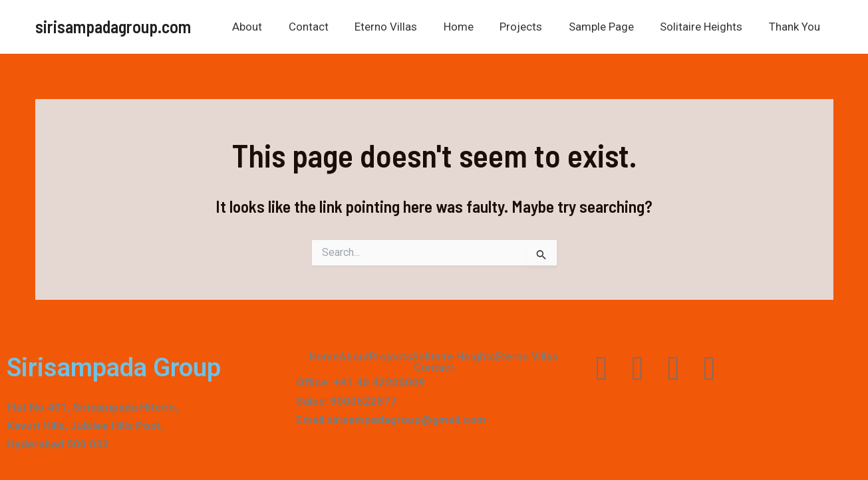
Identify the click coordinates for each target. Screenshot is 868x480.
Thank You (796, 27)
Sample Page (611, 27)
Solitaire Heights (707, 27)
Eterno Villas (406, 27)
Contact (333, 27)
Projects (534, 27)
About (275, 27)
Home (475, 27)
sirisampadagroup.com (113, 26)
